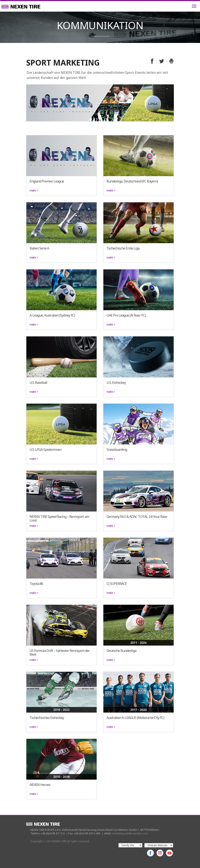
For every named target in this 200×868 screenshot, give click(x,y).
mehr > (34, 191)
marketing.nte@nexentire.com (130, 833)
